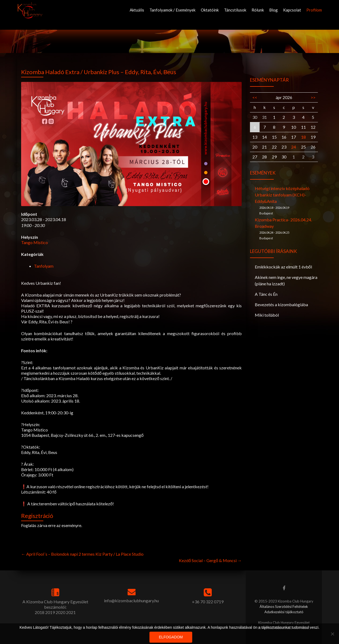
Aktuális (137, 10)
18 (303, 137)
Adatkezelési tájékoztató (284, 612)
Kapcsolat (292, 10)
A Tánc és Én (266, 294)
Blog (273, 10)
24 (294, 147)
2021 (71, 612)
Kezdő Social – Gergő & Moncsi (210, 560)
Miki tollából (267, 315)
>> (313, 97)
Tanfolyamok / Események (172, 10)
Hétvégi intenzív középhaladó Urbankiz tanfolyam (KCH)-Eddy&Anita (282, 195)
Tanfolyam (44, 266)
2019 (50, 612)
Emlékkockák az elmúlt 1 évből (283, 267)
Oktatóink (210, 10)
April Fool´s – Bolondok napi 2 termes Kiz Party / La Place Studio (82, 554)
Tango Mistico (34, 242)
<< (255, 97)
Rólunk (258, 10)
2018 (40, 612)
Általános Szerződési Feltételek (284, 607)
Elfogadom (171, 637)
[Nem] (332, 634)
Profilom (314, 10)
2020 (60, 612)
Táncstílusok (235, 10)
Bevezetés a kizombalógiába (281, 304)
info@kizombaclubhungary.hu (131, 601)
